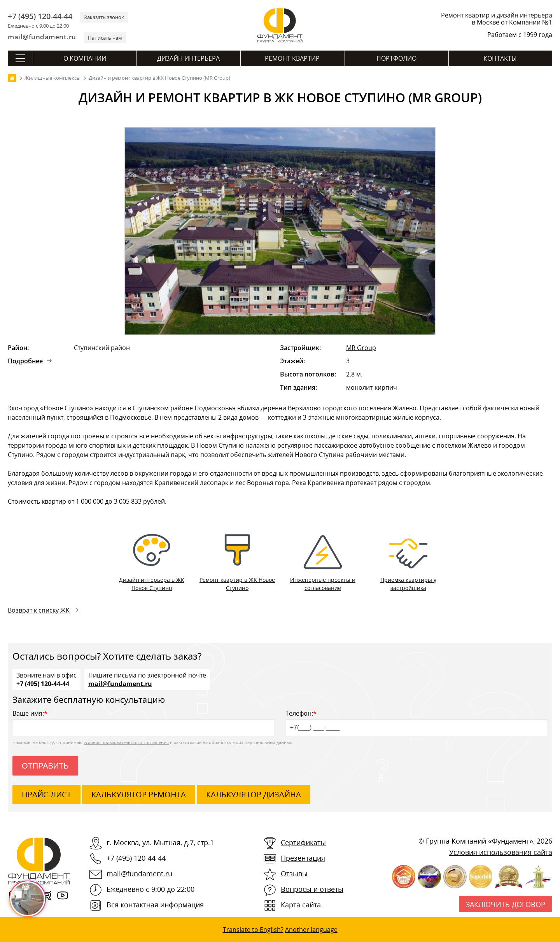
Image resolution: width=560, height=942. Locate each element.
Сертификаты (303, 842)
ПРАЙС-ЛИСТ (46, 794)
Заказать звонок (104, 17)
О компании (85, 58)
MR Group (361, 348)
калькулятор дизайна (254, 794)
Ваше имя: (143, 722)
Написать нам (105, 38)
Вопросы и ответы (312, 889)
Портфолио (396, 58)
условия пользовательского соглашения (126, 742)
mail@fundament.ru (42, 37)
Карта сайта (301, 905)
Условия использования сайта (501, 852)
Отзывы (294, 874)
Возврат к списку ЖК (39, 610)
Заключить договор (506, 904)
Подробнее (25, 361)
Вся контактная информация (155, 905)
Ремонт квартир (292, 58)
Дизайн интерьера (188, 58)
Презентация (303, 858)
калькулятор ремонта (139, 794)
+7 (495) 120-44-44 (40, 16)
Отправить (45, 766)
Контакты (500, 58)
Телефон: (416, 722)
